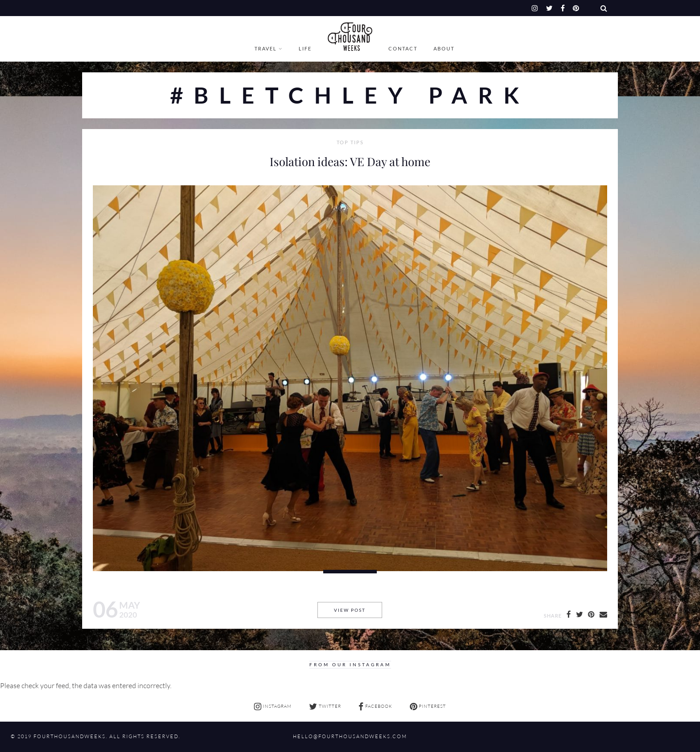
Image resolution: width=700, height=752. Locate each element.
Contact (403, 48)
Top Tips (350, 142)
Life (305, 48)
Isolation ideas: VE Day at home (350, 161)
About (444, 48)
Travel (266, 48)
